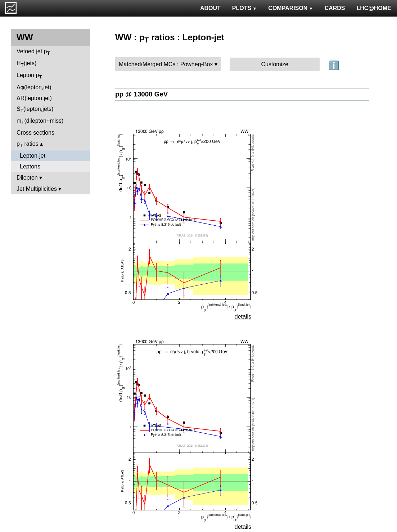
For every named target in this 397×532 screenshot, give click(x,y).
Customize (275, 64)
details (243, 317)
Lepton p (29, 76)
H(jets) (26, 64)
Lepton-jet (33, 156)
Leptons (30, 166)
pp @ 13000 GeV (141, 94)
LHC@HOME (374, 8)
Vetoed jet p (33, 52)
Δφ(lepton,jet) (34, 87)
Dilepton (27, 178)
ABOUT (210, 8)
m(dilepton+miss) (40, 121)
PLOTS (245, 8)
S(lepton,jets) (35, 110)
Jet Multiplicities (37, 189)
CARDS (335, 8)
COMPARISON (290, 8)
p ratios (28, 145)
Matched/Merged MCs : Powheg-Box (166, 64)
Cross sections (35, 133)
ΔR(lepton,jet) (34, 98)
